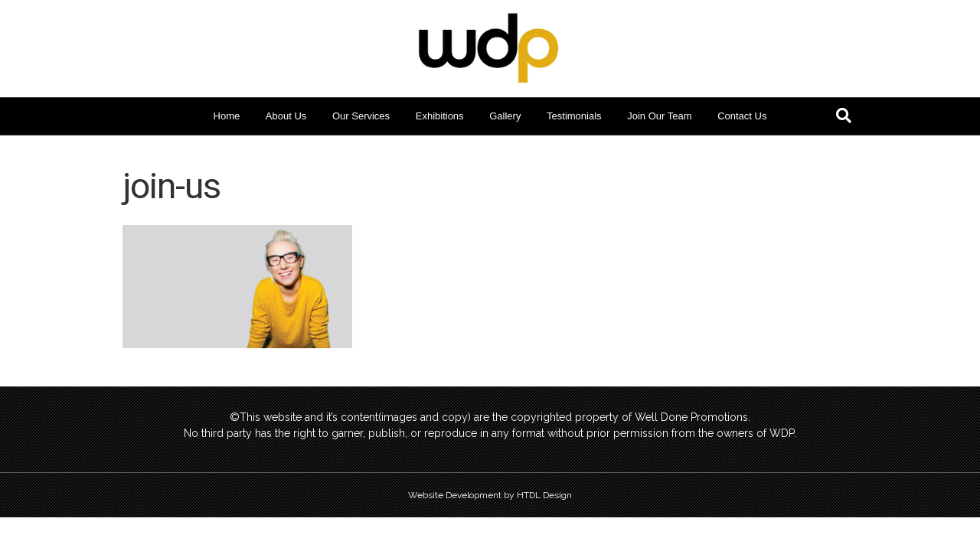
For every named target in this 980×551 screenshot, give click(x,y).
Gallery (505, 116)
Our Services (361, 116)
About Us (286, 116)
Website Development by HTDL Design (490, 495)
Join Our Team (659, 116)
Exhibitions (440, 116)
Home (227, 116)
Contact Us (742, 116)
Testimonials (574, 116)
